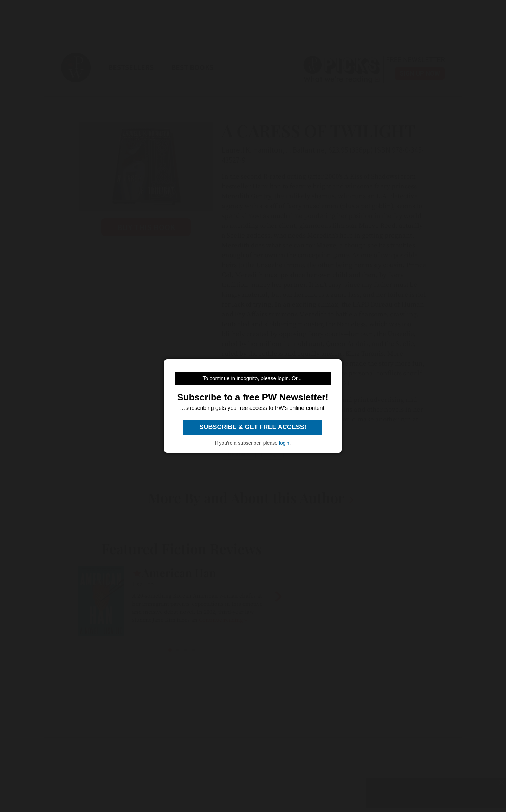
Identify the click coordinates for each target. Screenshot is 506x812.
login (284, 443)
